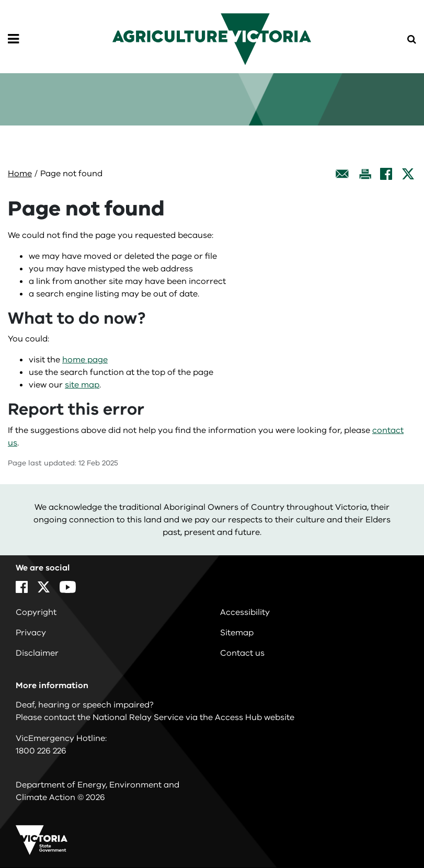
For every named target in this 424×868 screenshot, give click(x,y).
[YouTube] (68, 587)
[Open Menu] (13, 39)
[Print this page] (365, 174)
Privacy (31, 633)
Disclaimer (37, 653)
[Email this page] (342, 174)
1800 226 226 (41, 751)
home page (85, 360)
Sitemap (237, 633)
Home (20, 174)
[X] (408, 174)
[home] (212, 39)
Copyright (36, 612)
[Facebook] (386, 174)
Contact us (242, 653)
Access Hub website (255, 717)
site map (82, 385)
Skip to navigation (0, 0)
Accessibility (245, 612)
